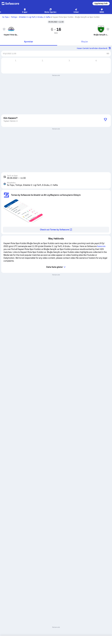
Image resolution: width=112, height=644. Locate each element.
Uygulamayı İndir (101, 4)
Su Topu (6, 17)
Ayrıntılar (29, 42)
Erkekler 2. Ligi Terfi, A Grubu (35, 17)
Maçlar (85, 42)
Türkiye (14, 17)
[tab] (29, 42)
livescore (101, 246)
